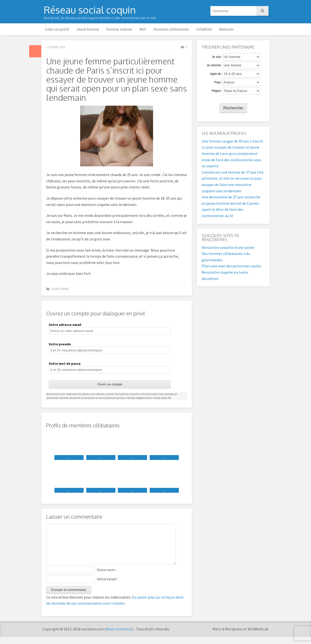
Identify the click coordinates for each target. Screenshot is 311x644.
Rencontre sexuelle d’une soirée (228, 247)
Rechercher (233, 108)
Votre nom (107, 577)
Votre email (108, 586)
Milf (143, 29)
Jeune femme (88, 29)
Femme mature (119, 29)
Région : (217, 91)
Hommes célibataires (171, 29)
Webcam (226, 29)
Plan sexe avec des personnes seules (231, 266)
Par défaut (35, 51)
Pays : (219, 82)
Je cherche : (215, 65)
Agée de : (216, 74)
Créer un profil (57, 29)
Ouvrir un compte (110, 384)
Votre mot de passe (65, 364)
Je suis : (217, 57)
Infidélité (204, 29)
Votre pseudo (60, 344)
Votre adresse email (65, 325)
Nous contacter (119, 636)
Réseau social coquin (90, 10)
